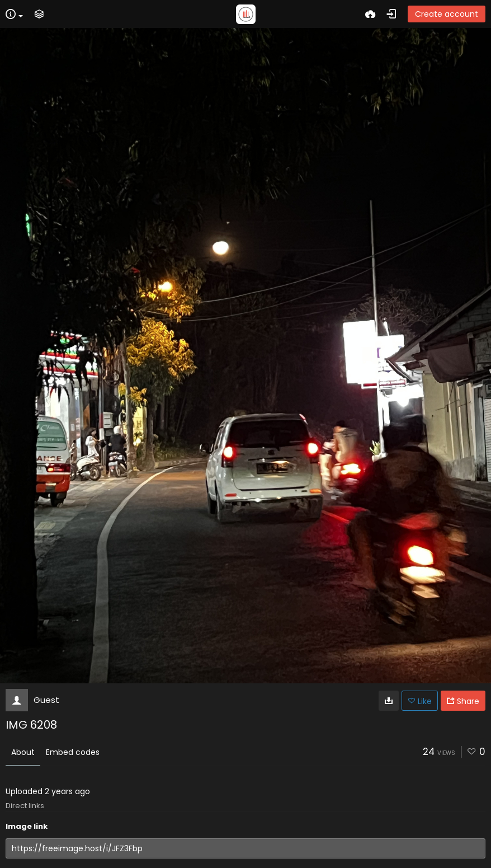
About (23, 752)
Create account (447, 14)
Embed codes (73, 752)
